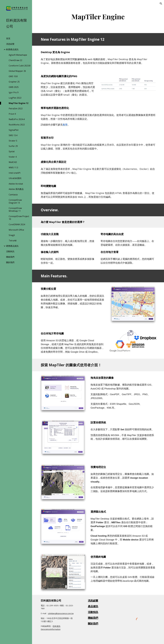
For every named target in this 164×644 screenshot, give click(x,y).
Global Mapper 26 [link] (17, 71)
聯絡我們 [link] (10, 257)
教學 (65, 125)
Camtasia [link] (13, 195)
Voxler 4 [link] (13, 157)
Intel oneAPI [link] (15, 173)
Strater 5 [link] (13, 141)
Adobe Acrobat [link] (16, 184)
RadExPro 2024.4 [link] (17, 119)
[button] (161, 4)
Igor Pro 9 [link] (14, 92)
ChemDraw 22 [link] (15, 60)
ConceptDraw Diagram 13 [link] (15, 201)
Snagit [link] (12, 235)
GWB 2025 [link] (14, 87)
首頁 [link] (8, 38)
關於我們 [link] (10, 262)
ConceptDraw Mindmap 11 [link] (15, 210)
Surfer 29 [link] (13, 146)
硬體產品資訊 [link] (12, 246)
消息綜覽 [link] (10, 44)
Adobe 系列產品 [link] (16, 189)
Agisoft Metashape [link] (18, 55)
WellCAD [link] (13, 162)
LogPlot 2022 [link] (15, 98)
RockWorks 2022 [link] (17, 125)
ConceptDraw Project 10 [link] (19, 218)
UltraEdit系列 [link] (15, 178)
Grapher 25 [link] (14, 82)
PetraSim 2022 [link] (16, 109)
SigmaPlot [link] (14, 130)
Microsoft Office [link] (16, 230)
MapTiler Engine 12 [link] (19, 103)
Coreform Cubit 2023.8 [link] (20, 66)
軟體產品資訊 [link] (12, 49)
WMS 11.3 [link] (13, 168)
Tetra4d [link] (13, 241)
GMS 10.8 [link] (13, 76)
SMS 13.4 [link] (13, 135)
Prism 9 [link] (12, 114)
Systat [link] (12, 151)
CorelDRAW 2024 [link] (17, 224)
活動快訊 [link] (10, 251)
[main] (98, 17)
